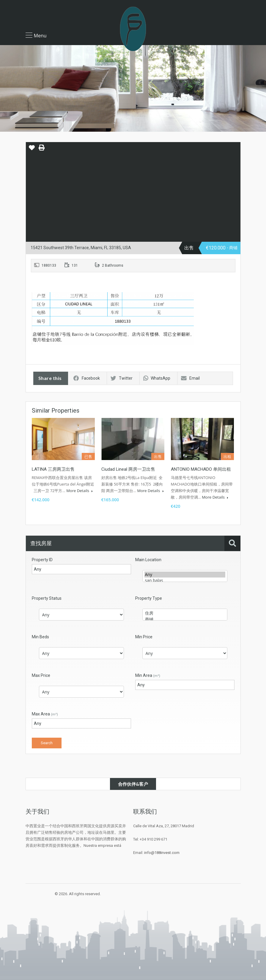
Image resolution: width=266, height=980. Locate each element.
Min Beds (40, 637)
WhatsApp (157, 378)
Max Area (45, 714)
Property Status (47, 598)
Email (190, 378)
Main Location (148, 560)
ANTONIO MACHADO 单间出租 (201, 469)
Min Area (148, 675)
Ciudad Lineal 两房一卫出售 (128, 469)
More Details (80, 491)
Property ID (42, 560)
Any (185, 575)
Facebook (87, 378)
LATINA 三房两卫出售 (53, 469)
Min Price (144, 637)
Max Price (41, 675)
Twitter (122, 378)
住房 (185, 613)
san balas (185, 580)
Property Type (149, 598)
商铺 (185, 619)
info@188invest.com (162, 853)
